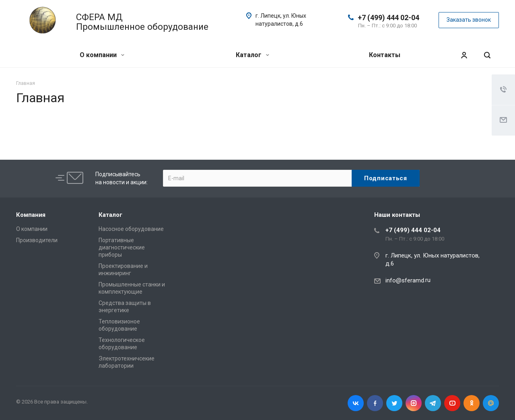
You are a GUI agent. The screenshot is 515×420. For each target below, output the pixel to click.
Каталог (252, 55)
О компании (102, 55)
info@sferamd (405, 280)
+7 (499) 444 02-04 (388, 17)
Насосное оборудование (131, 229)
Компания (31, 215)
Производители (37, 240)
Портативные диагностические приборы (122, 247)
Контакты (385, 55)
